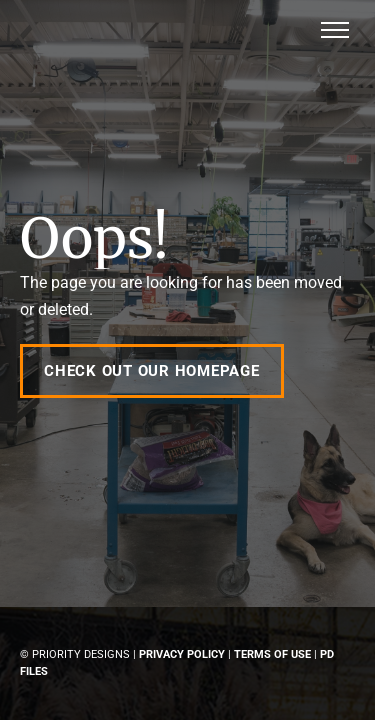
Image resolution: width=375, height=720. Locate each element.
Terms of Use (272, 654)
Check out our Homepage (152, 371)
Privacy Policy (182, 654)
